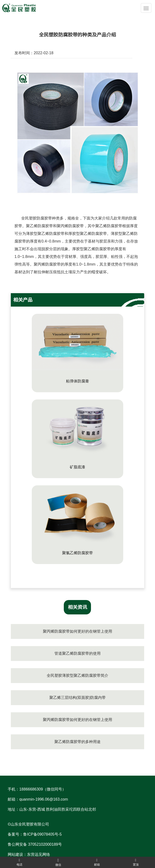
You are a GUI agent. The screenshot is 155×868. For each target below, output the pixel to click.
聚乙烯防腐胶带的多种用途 (77, 742)
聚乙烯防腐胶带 (39, 226)
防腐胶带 (44, 218)
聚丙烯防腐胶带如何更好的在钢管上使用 (77, 631)
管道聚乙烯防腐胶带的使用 (77, 653)
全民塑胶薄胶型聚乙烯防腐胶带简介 (77, 675)
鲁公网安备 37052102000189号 (35, 844)
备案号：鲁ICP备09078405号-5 (35, 834)
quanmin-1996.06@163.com (44, 799)
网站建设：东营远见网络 (29, 854)
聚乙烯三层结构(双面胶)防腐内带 (78, 698)
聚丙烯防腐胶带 (70, 226)
